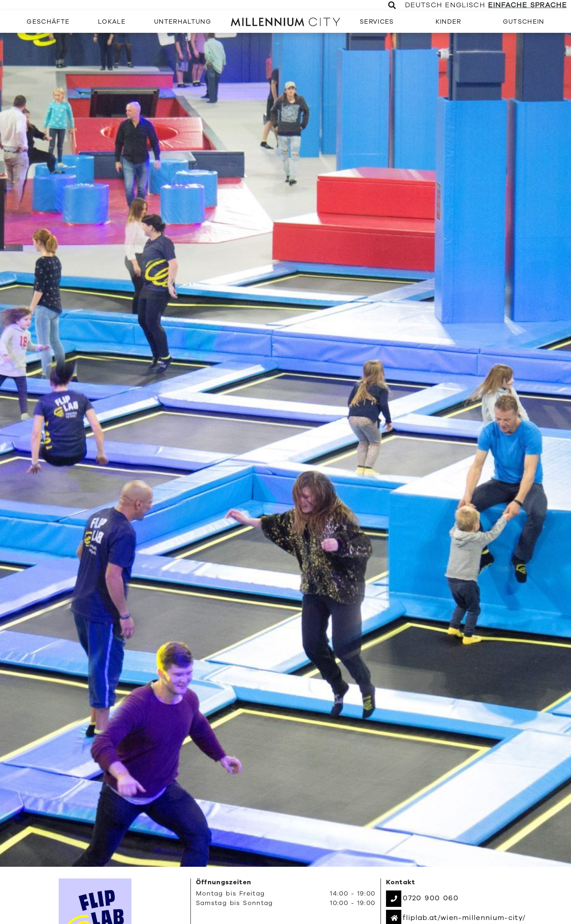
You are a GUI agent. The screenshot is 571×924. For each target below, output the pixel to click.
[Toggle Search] (392, 5)
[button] (422, 898)
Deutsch (424, 5)
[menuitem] (48, 22)
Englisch (465, 5)
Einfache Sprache (527, 5)
